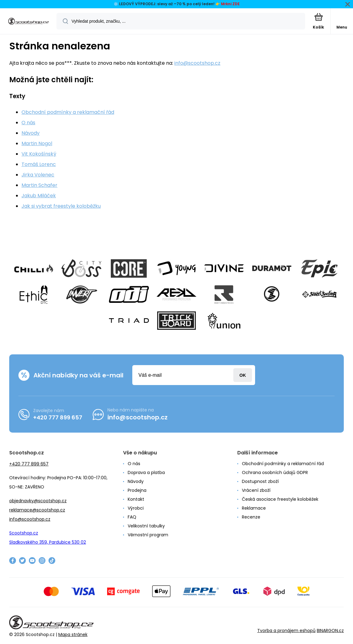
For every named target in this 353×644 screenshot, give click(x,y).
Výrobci (136, 508)
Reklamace (254, 508)
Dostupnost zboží (260, 481)
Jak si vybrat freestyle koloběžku (61, 206)
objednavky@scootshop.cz (38, 501)
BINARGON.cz (330, 631)
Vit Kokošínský (39, 154)
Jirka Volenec (38, 175)
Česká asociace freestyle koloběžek (280, 499)
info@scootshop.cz (197, 63)
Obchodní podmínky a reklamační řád (68, 112)
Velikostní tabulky (146, 526)
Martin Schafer (39, 185)
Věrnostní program (148, 535)
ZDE (236, 4)
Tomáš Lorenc (39, 164)
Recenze (251, 517)
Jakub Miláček (39, 196)
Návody (31, 133)
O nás (28, 123)
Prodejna (137, 490)
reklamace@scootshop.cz (37, 510)
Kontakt (136, 499)
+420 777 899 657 (58, 417)
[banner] (29, 22)
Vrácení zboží (256, 490)
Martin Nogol (37, 143)
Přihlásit (243, 375)
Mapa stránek (73, 634)
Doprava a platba (146, 472)
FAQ (132, 517)
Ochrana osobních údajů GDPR (275, 472)
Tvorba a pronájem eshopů (286, 631)
